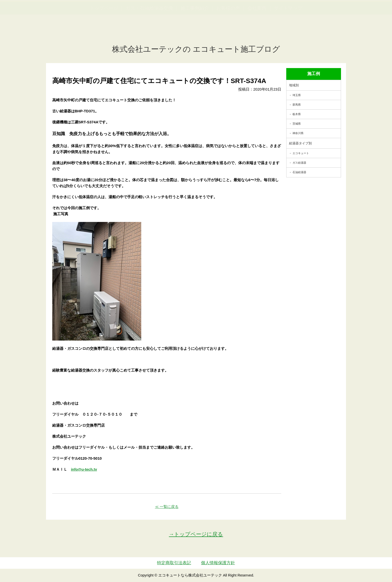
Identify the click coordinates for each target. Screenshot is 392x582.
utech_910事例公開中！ (103, 16)
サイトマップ (288, 33)
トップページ (104, 33)
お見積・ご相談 (370, 13)
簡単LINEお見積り (333, 13)
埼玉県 (297, 95)
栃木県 (297, 114)
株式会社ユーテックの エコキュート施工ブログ (196, 49)
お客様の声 (228, 33)
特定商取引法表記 (174, 563)
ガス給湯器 (299, 163)
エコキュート (301, 153)
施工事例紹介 (195, 33)
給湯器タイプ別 (300, 143)
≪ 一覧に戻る (167, 507)
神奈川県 (298, 133)
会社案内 (257, 33)
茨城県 (297, 124)
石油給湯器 (299, 172)
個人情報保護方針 (218, 563)
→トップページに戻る (196, 534)
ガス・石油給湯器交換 (149, 33)
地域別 (294, 85)
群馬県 (297, 105)
